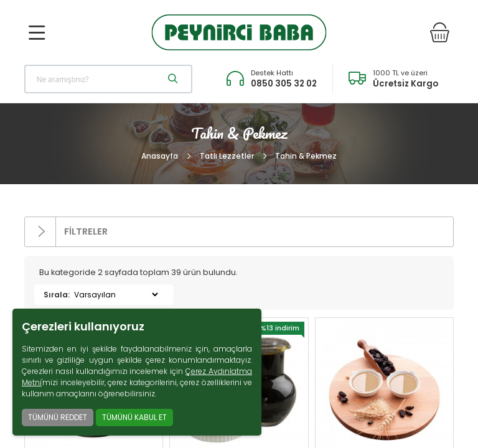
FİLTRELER (66, 232)
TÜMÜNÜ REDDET (58, 417)
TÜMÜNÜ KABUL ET (134, 417)
